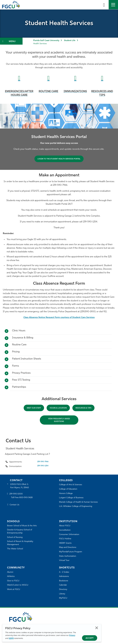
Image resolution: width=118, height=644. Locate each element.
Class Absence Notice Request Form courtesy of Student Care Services (59, 317)
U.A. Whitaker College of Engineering (77, 506)
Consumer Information (70, 535)
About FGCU (65, 526)
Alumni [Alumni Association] (10, 572)
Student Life (70, 41)
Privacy (72, 635)
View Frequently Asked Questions (59, 420)
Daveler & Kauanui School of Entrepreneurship (21, 532)
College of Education (69, 489)
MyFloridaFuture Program (71, 552)
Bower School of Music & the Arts (23, 526)
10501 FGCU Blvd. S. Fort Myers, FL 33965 (20, 486)
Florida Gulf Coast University (46, 41)
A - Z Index (64, 572)
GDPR (11, 638)
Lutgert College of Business (72, 498)
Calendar (63, 585)
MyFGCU (64, 598)
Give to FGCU (14, 581)
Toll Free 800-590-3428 (23, 498)
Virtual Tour (64, 560)
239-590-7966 (43, 462)
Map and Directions (68, 547)
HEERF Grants (66, 543)
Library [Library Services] (62, 594)
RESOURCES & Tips (83, 408)
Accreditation (65, 530)
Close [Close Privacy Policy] (97, 628)
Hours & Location (58, 408)
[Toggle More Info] (7, 331)
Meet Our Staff (34, 408)
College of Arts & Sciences (71, 485)
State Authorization (68, 556)
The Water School (16, 550)
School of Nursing (16, 538)
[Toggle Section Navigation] (11, 41)
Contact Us (15, 505)
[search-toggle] (104, 5)
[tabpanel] (59, 137)
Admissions (65, 576)
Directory (63, 589)
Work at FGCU (14, 589)
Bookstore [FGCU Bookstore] (64, 581)
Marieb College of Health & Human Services (80, 502)
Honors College (66, 493)
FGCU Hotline (66, 539)
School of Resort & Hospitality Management (21, 544)
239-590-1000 (17, 494)
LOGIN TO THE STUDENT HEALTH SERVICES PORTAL (59, 159)
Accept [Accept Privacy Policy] (90, 638)
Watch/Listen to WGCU (18, 585)
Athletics (11, 576)
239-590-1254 (43, 466)
